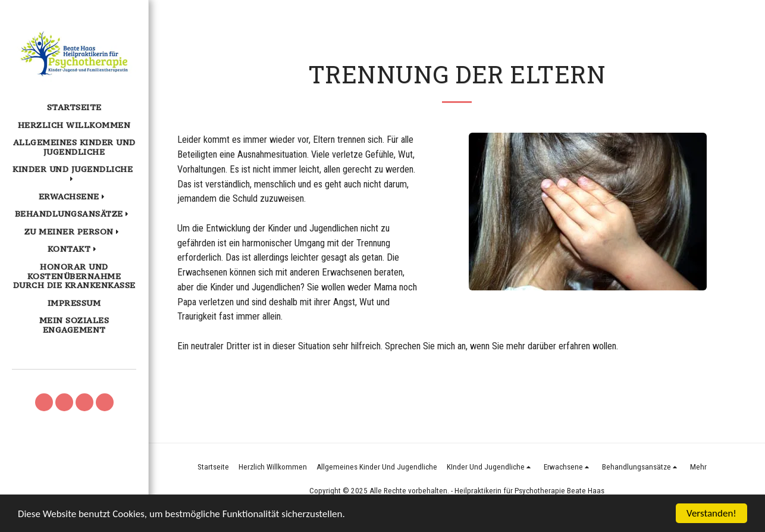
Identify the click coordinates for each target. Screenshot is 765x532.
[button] (74, 174)
